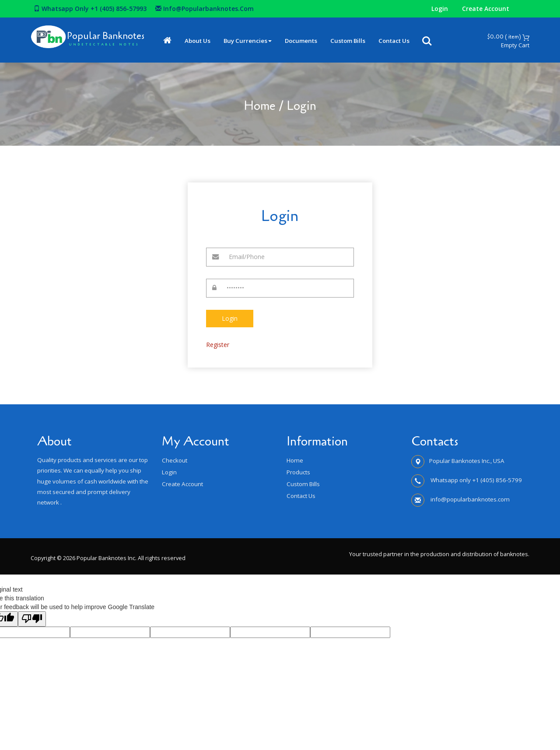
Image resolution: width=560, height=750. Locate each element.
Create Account (486, 9)
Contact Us (403, 41)
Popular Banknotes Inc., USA (467, 461)
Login (440, 9)
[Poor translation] (32, 619)
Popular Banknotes (110, 36)
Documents (310, 41)
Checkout (175, 460)
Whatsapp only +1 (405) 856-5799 (476, 480)
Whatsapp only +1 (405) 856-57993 (90, 9)
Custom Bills (357, 41)
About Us (207, 41)
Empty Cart (515, 45)
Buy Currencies (257, 41)
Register (218, 345)
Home (260, 106)
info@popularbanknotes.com (205, 9)
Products (298, 472)
